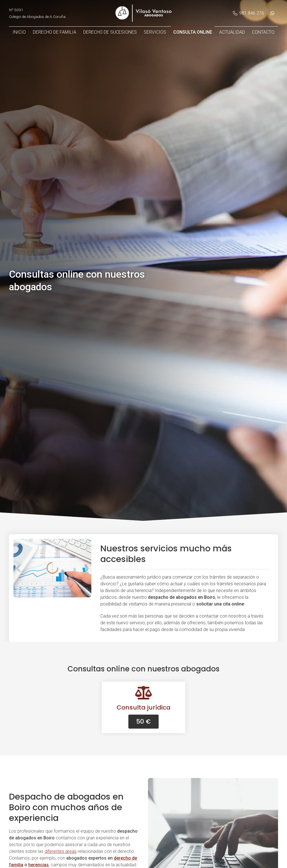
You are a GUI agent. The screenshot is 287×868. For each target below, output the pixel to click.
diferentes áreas (61, 851)
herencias (39, 865)
